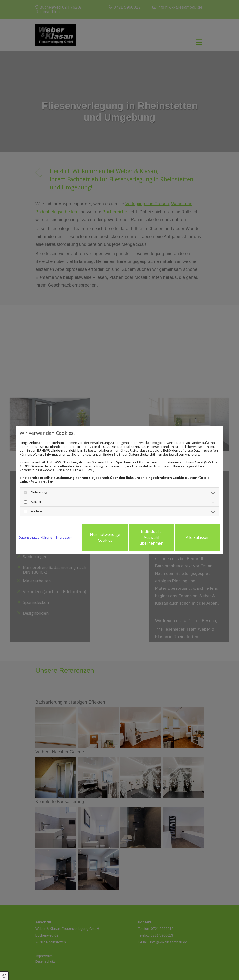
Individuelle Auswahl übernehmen (151, 537)
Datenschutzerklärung (35, 537)
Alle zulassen (198, 537)
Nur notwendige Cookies (105, 537)
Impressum (64, 537)
